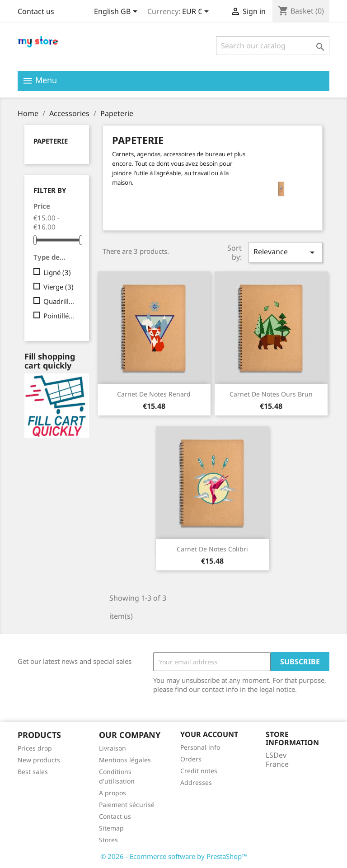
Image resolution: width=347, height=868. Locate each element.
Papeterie (51, 141)
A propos (113, 793)
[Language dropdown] (117, 12)
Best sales (33, 772)
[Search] (273, 46)
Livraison (113, 748)
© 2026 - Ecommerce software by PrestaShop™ (174, 856)
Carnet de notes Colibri (212, 549)
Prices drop (35, 748)
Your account (209, 734)
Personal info (200, 747)
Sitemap (111, 828)
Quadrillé (60, 301)
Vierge (59, 287)
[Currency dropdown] (197, 12)
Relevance (286, 252)
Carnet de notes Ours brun (271, 394)
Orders (191, 759)
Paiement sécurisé (127, 805)
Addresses (196, 782)
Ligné (57, 272)
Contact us (36, 11)
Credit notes (199, 771)
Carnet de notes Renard (154, 394)
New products (39, 760)
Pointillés (60, 316)
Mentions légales (125, 760)
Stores (108, 840)
